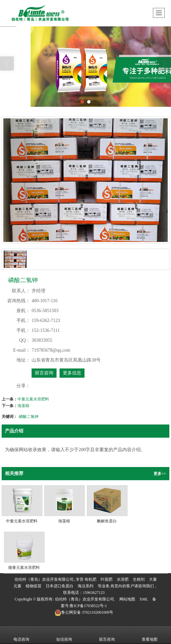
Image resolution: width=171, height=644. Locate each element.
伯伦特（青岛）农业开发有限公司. (85, 599)
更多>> (160, 474)
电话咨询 (21, 635)
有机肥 (90, 579)
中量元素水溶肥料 (33, 399)
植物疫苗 (34, 586)
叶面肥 (107, 579)
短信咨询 (64, 635)
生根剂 (139, 579)
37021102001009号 (84, 612)
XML (144, 599)
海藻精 (23, 406)
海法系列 (85, 586)
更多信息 (72, 373)
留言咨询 (44, 373)
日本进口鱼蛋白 (60, 586)
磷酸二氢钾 (29, 417)
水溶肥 (123, 579)
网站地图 (127, 599)
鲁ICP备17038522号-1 (88, 606)
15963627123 (94, 593)
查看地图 (150, 635)
